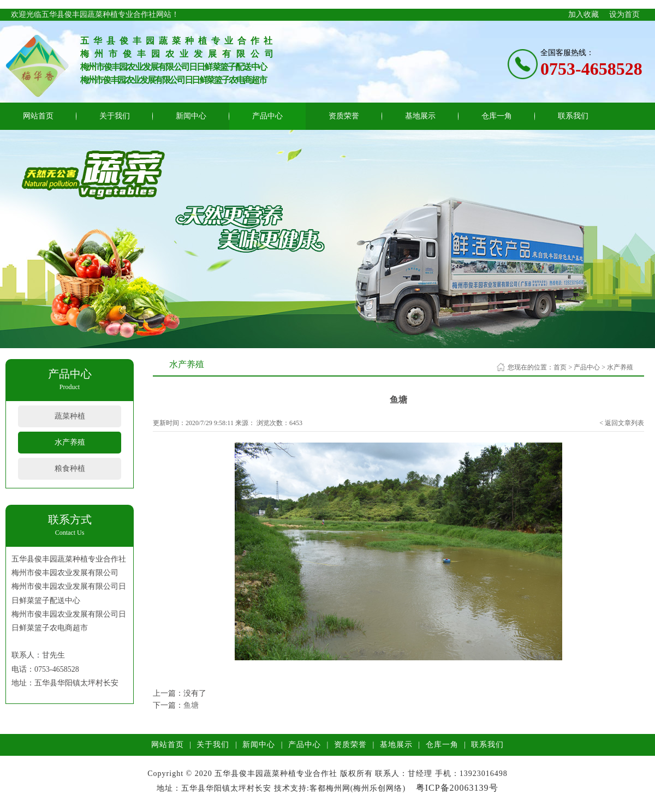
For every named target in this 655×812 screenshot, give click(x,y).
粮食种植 (70, 468)
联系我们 (573, 116)
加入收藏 (583, 14)
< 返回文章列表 (622, 423)
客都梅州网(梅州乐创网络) (358, 788)
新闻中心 (191, 116)
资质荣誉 (344, 116)
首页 (560, 367)
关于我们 (115, 116)
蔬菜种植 (70, 416)
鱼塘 (191, 705)
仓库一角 (497, 116)
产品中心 (267, 116)
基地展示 (420, 116)
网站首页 (38, 116)
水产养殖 (70, 442)
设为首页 (624, 14)
